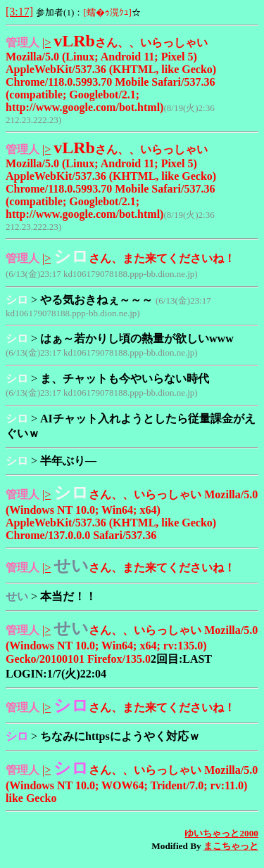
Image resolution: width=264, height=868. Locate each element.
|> (46, 43)
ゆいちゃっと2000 (221, 833)
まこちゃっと (231, 846)
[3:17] (19, 12)
